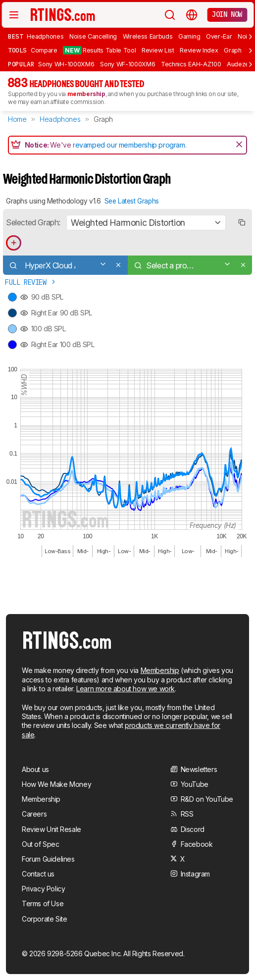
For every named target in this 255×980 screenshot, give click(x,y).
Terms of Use (43, 903)
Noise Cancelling (93, 36)
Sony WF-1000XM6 (127, 64)
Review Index (199, 50)
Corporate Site (44, 919)
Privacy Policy (43, 889)
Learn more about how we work (126, 689)
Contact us (38, 874)
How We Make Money (56, 784)
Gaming (189, 36)
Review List (158, 50)
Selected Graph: (33, 222)
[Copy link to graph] (241, 223)
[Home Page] (63, 14)
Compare (44, 50)
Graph (232, 50)
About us (35, 769)
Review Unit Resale (51, 829)
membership (86, 94)
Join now (227, 14)
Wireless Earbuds (148, 36)
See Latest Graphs (132, 201)
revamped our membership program (129, 145)
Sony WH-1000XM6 (66, 64)
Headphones (45, 36)
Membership (160, 670)
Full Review (31, 282)
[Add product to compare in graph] (14, 243)
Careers (34, 814)
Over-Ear (219, 36)
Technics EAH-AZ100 (191, 64)
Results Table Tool (99, 50)
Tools (17, 50)
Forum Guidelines (48, 859)
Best (15, 36)
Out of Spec (41, 844)
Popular (21, 64)
